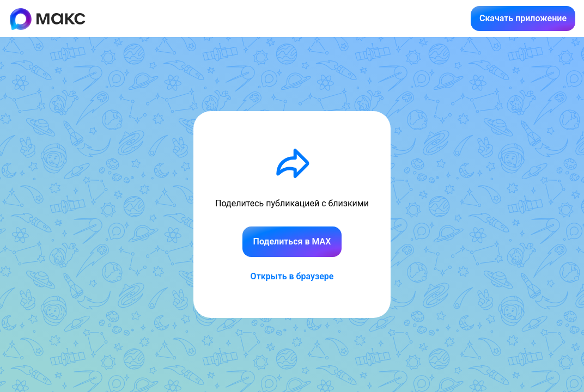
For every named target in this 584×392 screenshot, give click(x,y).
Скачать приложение (523, 18)
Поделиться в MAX (292, 241)
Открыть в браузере (292, 276)
